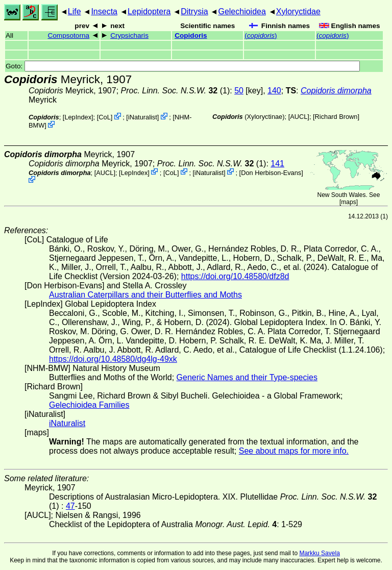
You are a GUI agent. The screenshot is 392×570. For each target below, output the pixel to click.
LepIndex (78, 117)
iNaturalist (143, 117)
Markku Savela (319, 553)
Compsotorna (68, 35)
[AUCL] (299, 117)
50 (239, 91)
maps (348, 202)
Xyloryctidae (298, 11)
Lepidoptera (149, 11)
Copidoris (191, 35)
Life (75, 11)
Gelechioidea (242, 11)
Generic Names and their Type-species (247, 377)
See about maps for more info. (294, 451)
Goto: (183, 66)
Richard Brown (336, 117)
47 (70, 506)
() (261, 35)
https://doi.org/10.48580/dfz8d (235, 276)
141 (277, 164)
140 (274, 91)
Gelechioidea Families (89, 405)
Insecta (104, 11)
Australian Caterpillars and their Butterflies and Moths (145, 295)
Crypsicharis (129, 35)
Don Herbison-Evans (271, 172)
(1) (176, 91)
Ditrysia (194, 11)
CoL (104, 117)
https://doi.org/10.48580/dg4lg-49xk (113, 359)
